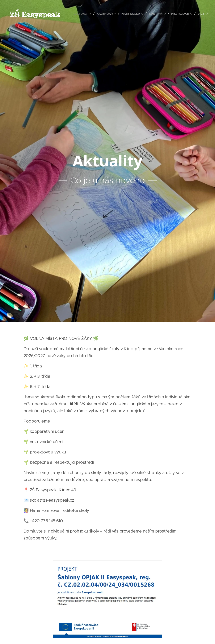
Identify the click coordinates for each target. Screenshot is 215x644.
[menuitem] (108, 14)
